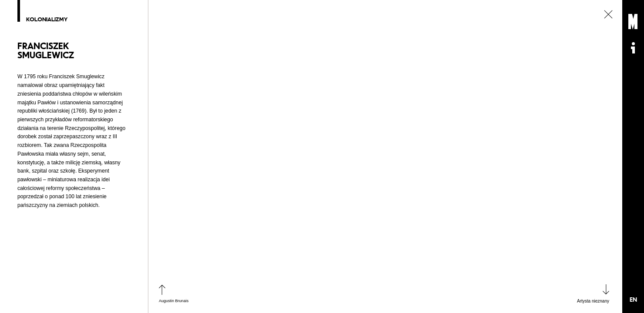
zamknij (608, 14)
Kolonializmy (48, 20)
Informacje (633, 48)
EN (633, 300)
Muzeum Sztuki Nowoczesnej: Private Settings (633, 22)
